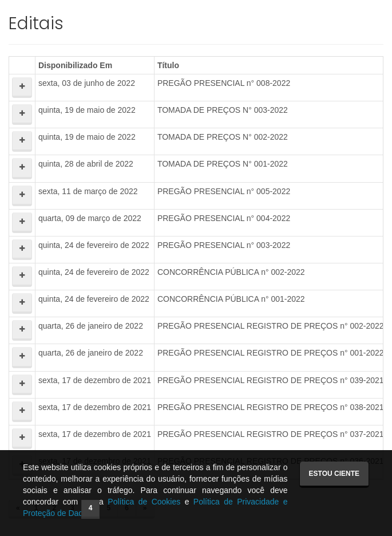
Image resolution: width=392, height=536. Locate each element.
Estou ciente (334, 474)
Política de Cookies (144, 502)
